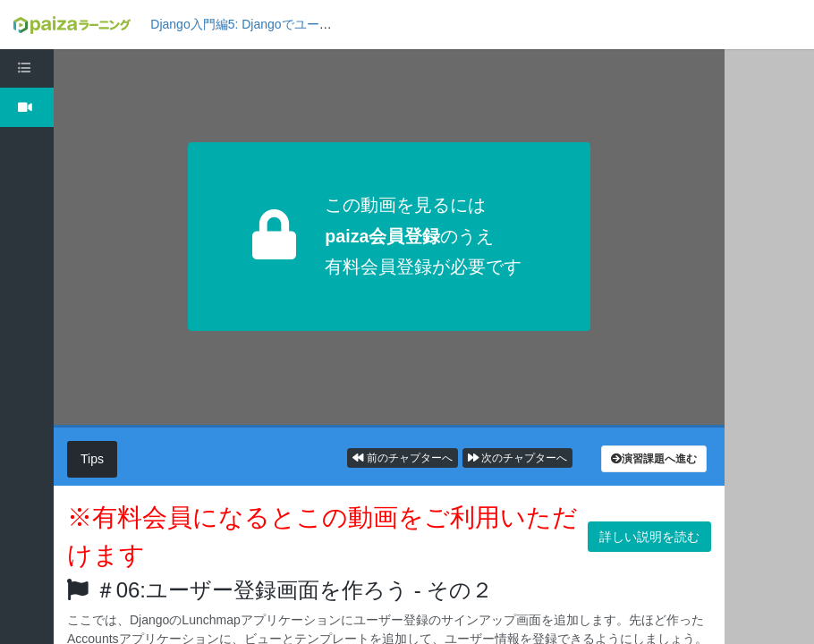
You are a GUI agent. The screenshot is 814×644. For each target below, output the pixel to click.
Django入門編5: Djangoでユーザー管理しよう (278, 24)
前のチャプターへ (402, 458)
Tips (92, 459)
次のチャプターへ (517, 458)
